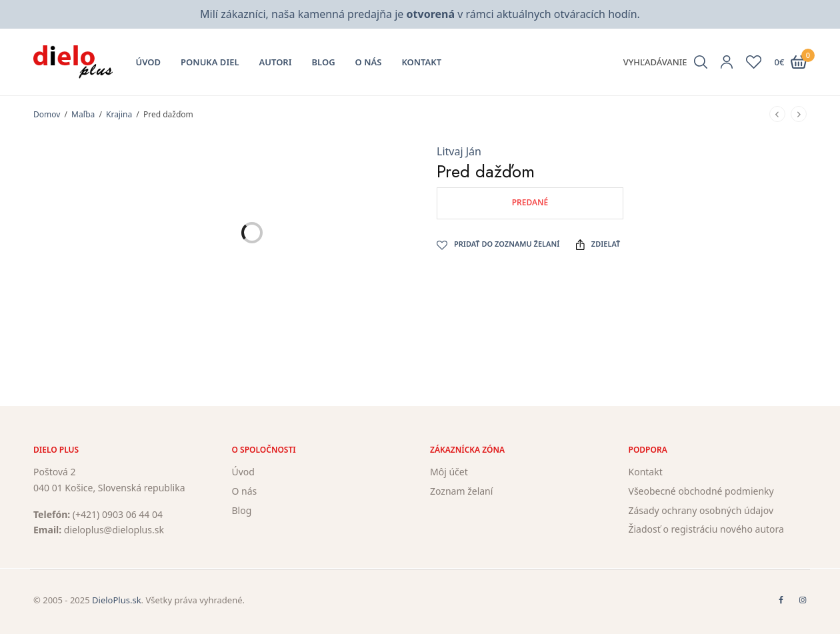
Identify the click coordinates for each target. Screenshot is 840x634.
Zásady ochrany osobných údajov (701, 510)
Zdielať (598, 244)
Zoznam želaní (461, 491)
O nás (369, 62)
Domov (47, 114)
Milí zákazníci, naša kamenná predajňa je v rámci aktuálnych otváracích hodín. (420, 14)
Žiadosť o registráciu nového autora (706, 530)
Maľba (83, 114)
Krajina (119, 114)
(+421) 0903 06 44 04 (118, 514)
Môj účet (449, 472)
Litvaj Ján (459, 151)
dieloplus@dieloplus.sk (114, 530)
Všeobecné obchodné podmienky (701, 491)
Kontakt (421, 62)
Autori (276, 62)
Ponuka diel (210, 62)
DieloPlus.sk (117, 600)
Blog (324, 62)
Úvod (149, 62)
